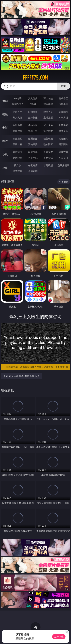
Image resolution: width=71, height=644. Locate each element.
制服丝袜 (17, 131)
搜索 (63, 86)
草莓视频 (48, 165)
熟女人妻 (17, 117)
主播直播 (48, 117)
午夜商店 (33, 165)
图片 (5, 141)
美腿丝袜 (17, 144)
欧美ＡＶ (48, 112)
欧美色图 (48, 139)
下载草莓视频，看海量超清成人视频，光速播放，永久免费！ (36, 367)
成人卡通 (48, 125)
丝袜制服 (33, 117)
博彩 (5, 101)
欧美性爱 (63, 125)
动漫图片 (63, 139)
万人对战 (48, 98)
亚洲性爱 (17, 125)
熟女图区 (48, 144)
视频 (5, 114)
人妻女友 (48, 152)
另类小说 (33, 158)
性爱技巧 (63, 158)
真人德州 (33, 98)
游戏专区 (63, 98)
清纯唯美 (33, 144)
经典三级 (33, 131)
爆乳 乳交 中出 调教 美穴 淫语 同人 (21, 376)
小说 (5, 154)
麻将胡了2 (17, 104)
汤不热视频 (63, 165)
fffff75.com (35, 78)
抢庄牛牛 (63, 104)
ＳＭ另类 (63, 117)
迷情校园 (17, 158)
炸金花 (33, 104)
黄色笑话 (48, 158)
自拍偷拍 (33, 112)
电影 (5, 128)
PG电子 (18, 98)
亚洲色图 (33, 139)
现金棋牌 (48, 104)
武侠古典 (63, 152)
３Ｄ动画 (63, 112)
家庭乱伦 (33, 152)
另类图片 (63, 144)
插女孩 (17, 165)
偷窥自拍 (17, 139)
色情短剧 (33, 171)
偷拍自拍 (33, 125)
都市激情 (17, 152)
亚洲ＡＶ (17, 112)
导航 (5, 168)
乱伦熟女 (48, 131)
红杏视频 (17, 171)
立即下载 (59, 637)
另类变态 (63, 131)
